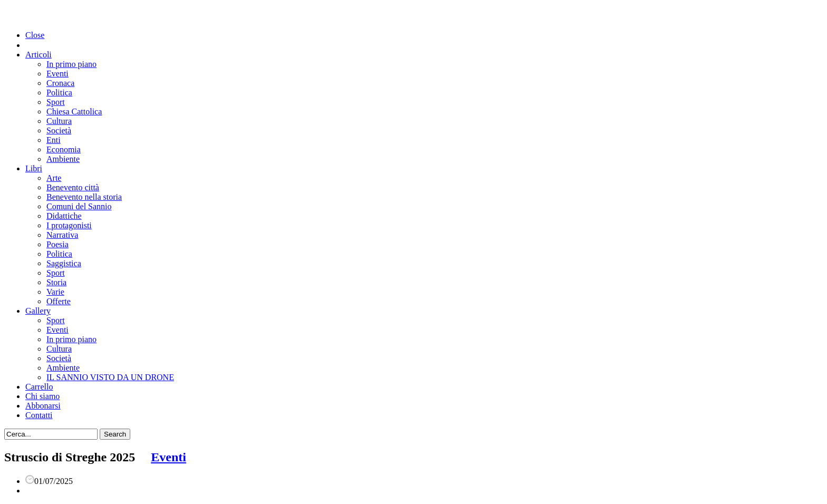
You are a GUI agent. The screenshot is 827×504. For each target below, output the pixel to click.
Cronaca (60, 83)
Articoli (39, 55)
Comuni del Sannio (79, 206)
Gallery (38, 311)
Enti (54, 140)
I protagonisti (69, 225)
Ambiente (63, 159)
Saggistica (64, 263)
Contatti (39, 415)
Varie (55, 292)
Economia (64, 149)
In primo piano (71, 64)
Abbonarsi (43, 406)
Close (35, 35)
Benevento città (73, 187)
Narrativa (62, 235)
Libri (34, 168)
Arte (54, 178)
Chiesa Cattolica (74, 112)
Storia (56, 282)
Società (59, 130)
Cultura (59, 121)
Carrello (39, 387)
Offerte (59, 301)
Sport (56, 102)
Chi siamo (42, 396)
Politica (59, 93)
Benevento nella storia (84, 197)
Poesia (57, 244)
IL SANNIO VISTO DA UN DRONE (110, 377)
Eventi (57, 74)
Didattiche (64, 216)
